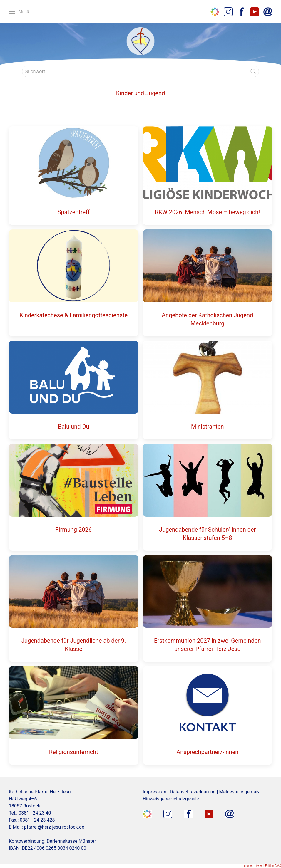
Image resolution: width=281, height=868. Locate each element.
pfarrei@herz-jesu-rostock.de (54, 827)
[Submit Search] (253, 71)
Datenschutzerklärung (193, 792)
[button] (19, 12)
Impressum (155, 792)
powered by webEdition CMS (262, 866)
